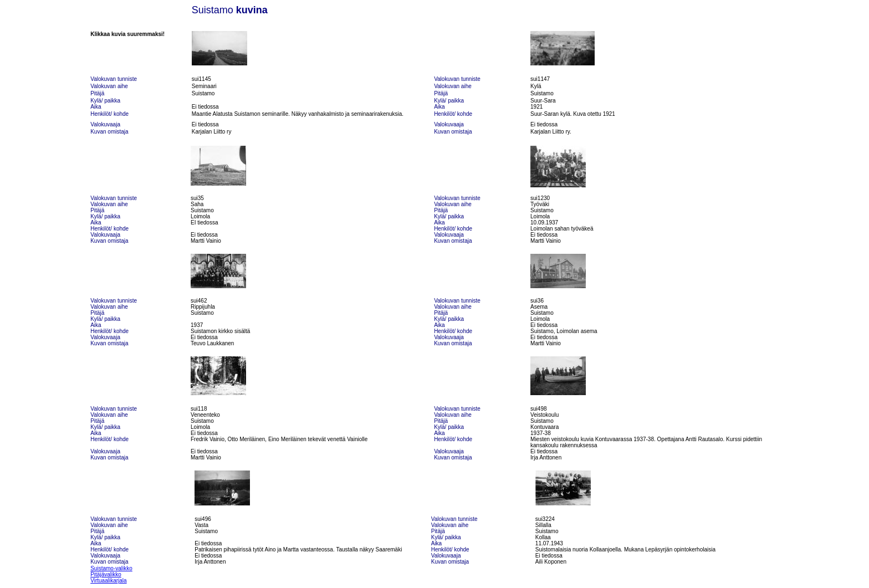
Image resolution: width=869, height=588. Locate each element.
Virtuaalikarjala (108, 581)
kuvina (252, 10)
